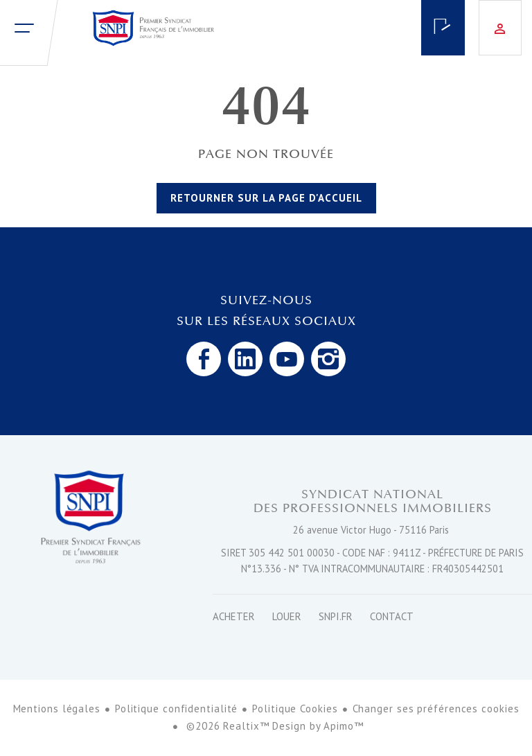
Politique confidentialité (177, 709)
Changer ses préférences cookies (436, 709)
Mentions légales (57, 709)
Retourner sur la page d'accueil (266, 198)
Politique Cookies (295, 709)
